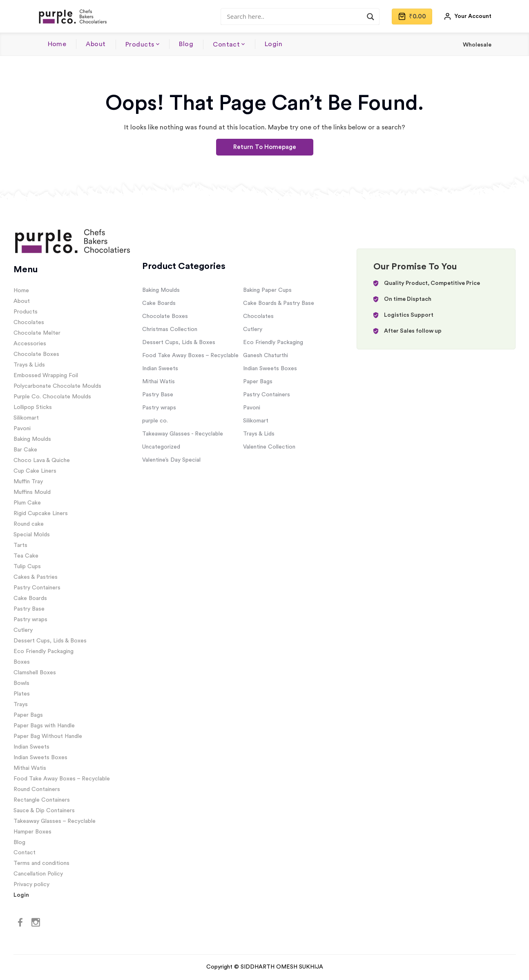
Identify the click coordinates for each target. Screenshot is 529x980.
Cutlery (23, 630)
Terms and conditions (41, 863)
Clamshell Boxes (35, 673)
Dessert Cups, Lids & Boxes (50, 641)
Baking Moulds (32, 439)
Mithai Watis (30, 768)
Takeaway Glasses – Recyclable (55, 821)
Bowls (21, 683)
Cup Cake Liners (35, 471)
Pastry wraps (30, 620)
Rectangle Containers (42, 800)
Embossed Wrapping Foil (46, 376)
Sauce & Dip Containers (44, 811)
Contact (226, 44)
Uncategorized (161, 447)
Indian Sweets (31, 747)
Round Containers (37, 789)
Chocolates (29, 322)
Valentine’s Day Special (171, 460)
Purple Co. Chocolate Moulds (52, 397)
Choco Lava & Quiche (42, 460)
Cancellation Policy (38, 874)
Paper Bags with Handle (44, 726)
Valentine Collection (269, 447)
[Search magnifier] (371, 17)
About (96, 44)
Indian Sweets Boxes (40, 758)
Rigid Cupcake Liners (41, 513)
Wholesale (477, 45)
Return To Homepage (265, 147)
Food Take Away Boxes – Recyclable (62, 779)
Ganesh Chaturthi (266, 356)
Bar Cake (25, 450)
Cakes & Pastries (36, 577)
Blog (186, 44)
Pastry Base (29, 609)
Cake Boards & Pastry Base (279, 303)
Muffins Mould (32, 492)
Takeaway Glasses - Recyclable (183, 434)
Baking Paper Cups (267, 290)
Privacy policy (31, 884)
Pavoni (22, 429)
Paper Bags (28, 715)
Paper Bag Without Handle (48, 736)
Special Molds (32, 535)
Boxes (22, 662)
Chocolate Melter (37, 333)
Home (57, 44)
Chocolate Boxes (36, 354)
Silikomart (26, 418)
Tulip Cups (27, 567)
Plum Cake (27, 503)
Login (273, 44)
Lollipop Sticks (33, 407)
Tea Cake (26, 556)
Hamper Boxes (32, 832)
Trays (21, 704)
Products (140, 44)
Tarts (20, 545)
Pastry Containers (37, 588)
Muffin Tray (28, 482)
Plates (22, 694)
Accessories (30, 344)
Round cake (29, 524)
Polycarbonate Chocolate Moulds (57, 386)
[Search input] (297, 16)
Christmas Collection (170, 329)
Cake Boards (30, 598)
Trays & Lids (29, 365)
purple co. (155, 421)
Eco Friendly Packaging (44, 651)
